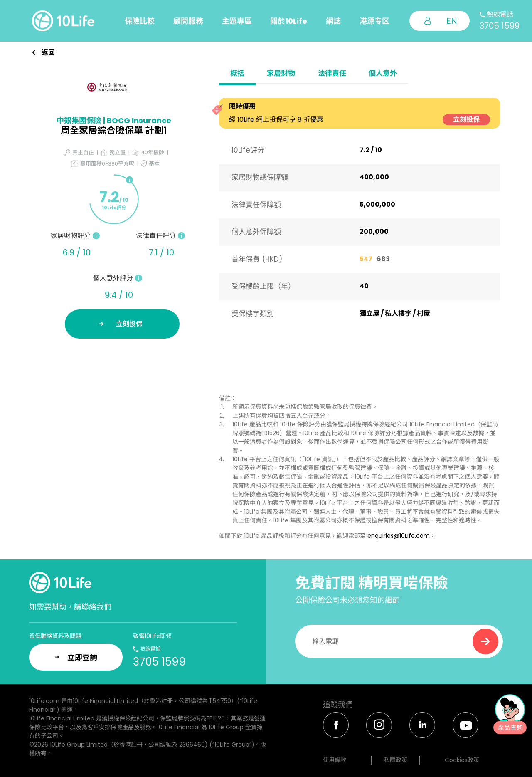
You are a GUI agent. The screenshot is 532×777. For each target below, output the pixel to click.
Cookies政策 (462, 760)
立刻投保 (466, 120)
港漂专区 (374, 21)
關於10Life (289, 21)
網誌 (333, 21)
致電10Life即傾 (152, 636)
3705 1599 (500, 26)
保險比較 (140, 21)
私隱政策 (396, 760)
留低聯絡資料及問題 (55, 636)
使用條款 (335, 760)
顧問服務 (188, 21)
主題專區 (237, 21)
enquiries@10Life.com (399, 536)
